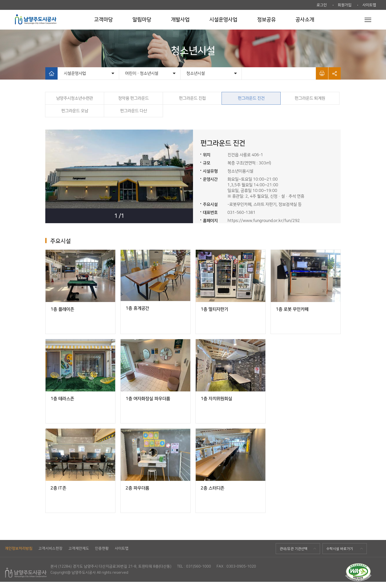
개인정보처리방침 (19, 548)
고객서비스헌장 (50, 548)
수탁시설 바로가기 (340, 549)
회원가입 (345, 5)
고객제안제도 (79, 548)
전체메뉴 (368, 20)
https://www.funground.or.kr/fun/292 (264, 221)
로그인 (322, 5)
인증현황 (102, 548)
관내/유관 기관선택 (294, 549)
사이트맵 (369, 5)
